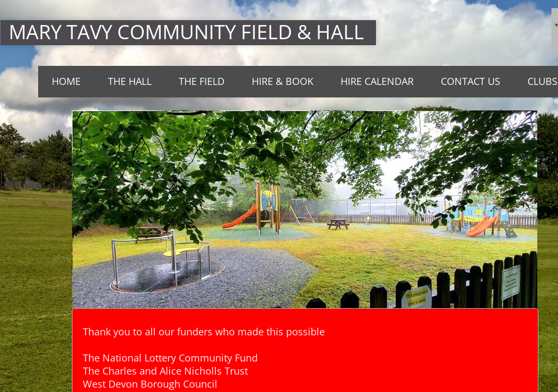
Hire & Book (283, 81)
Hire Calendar (377, 81)
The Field (202, 81)
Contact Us (471, 81)
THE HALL (130, 81)
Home (66, 81)
